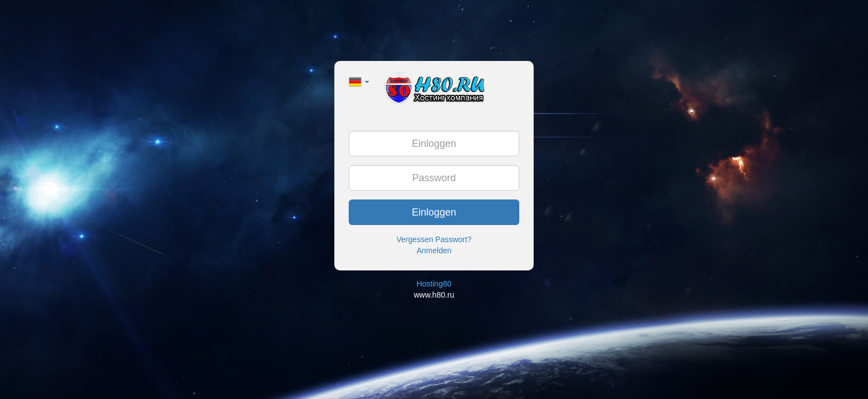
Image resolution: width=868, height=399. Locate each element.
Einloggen (434, 212)
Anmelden (434, 250)
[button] (359, 81)
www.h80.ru (434, 295)
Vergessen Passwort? (434, 239)
